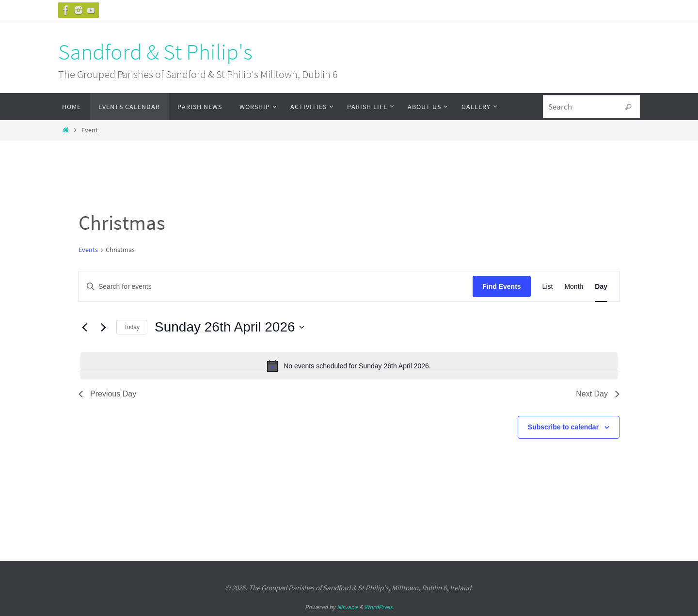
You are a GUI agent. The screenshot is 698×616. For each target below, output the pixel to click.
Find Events (501, 286)
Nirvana (347, 607)
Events (88, 250)
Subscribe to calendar (563, 427)
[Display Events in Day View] (601, 287)
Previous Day (107, 394)
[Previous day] (84, 327)
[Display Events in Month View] (574, 287)
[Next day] (103, 327)
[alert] (349, 366)
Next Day (598, 394)
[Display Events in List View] (548, 287)
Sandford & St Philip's (155, 52)
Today (132, 327)
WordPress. (379, 607)
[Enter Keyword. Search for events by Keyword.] (276, 287)
